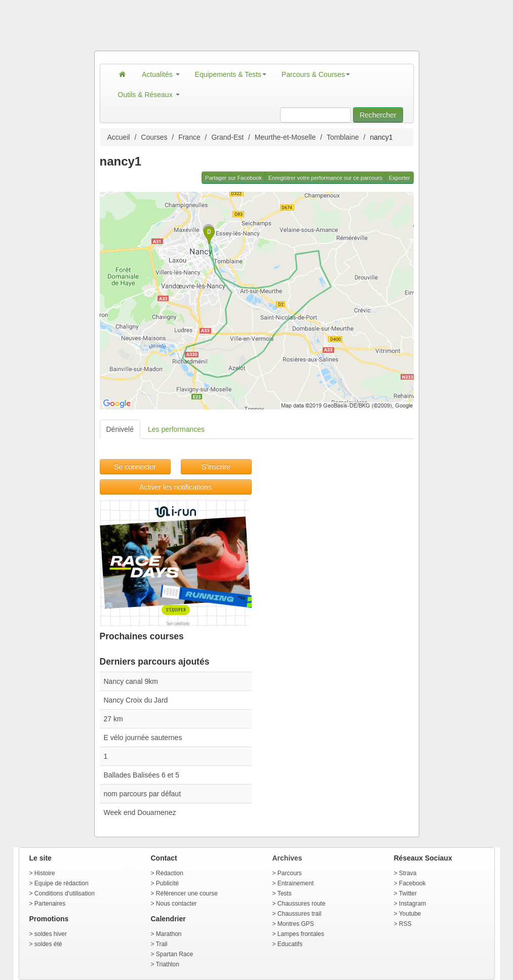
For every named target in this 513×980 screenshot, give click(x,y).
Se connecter (135, 467)
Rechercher (378, 115)
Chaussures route (302, 904)
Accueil (119, 137)
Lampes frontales (301, 934)
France (189, 137)
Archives (287, 858)
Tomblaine (343, 137)
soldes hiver (51, 934)
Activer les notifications (175, 487)
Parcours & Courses (316, 74)
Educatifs (290, 944)
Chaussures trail (300, 914)
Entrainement (295, 883)
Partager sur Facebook (233, 178)
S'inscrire (216, 467)
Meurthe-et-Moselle (285, 137)
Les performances (176, 429)
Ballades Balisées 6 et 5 (142, 775)
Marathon (169, 934)
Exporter (400, 178)
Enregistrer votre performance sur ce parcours (325, 178)
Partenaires (50, 904)
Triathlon (168, 964)
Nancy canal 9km (131, 681)
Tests (285, 893)
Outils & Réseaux (149, 95)
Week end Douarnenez (140, 812)
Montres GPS (296, 924)
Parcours (290, 873)
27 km (113, 719)
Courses (154, 137)
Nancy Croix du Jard (136, 700)
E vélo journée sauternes (143, 738)
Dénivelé (120, 429)
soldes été (48, 944)
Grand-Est (227, 137)
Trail (162, 944)
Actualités (161, 74)
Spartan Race (174, 954)
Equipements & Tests (231, 74)
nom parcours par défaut (143, 794)
